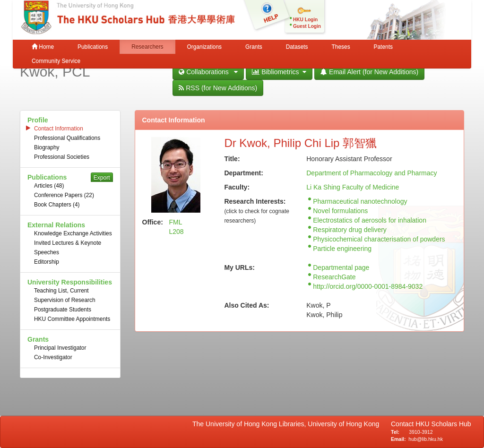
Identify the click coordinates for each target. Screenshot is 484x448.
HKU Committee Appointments (72, 319)
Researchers (147, 47)
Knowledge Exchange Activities (73, 233)
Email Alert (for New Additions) (369, 72)
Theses (341, 47)
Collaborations (208, 72)
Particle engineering (342, 249)
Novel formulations (340, 211)
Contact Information (59, 129)
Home (43, 47)
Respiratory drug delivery (350, 230)
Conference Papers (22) (64, 195)
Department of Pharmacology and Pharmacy (372, 173)
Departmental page (341, 267)
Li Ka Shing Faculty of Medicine (353, 187)
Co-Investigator (53, 357)
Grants (254, 47)
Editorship (47, 262)
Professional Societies (62, 157)
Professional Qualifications (67, 138)
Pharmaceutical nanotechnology (360, 201)
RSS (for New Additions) (218, 88)
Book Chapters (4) (57, 205)
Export (102, 178)
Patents (383, 47)
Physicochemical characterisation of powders (379, 239)
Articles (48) (49, 186)
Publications (93, 47)
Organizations (204, 47)
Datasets (297, 47)
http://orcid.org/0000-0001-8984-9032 (368, 286)
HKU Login (305, 20)
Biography (47, 147)
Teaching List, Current (61, 291)
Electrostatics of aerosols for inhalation (370, 220)
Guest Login (307, 26)
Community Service (56, 61)
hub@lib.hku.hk (426, 439)
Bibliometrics (279, 72)
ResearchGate (334, 277)
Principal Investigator (60, 348)
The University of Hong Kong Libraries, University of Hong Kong (288, 424)
